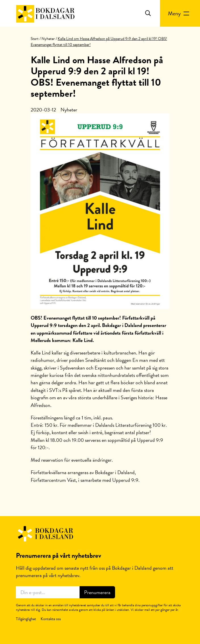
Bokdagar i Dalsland (45, 534)
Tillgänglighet (26, 619)
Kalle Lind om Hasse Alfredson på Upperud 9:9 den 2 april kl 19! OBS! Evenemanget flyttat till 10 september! (97, 77)
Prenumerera (97, 592)
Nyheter (48, 39)
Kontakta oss (51, 619)
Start (35, 39)
